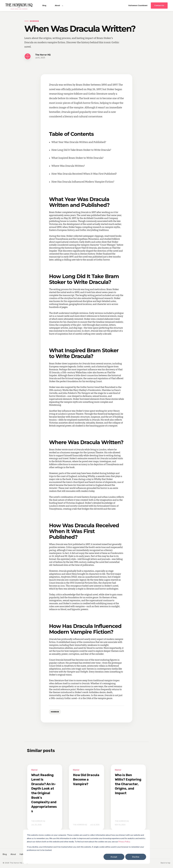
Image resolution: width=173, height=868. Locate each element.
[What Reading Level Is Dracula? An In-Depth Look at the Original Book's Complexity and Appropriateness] (45, 797)
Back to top (165, 863)
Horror (55, 712)
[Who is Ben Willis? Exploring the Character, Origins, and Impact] (128, 797)
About (13, 854)
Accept (114, 857)
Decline (136, 857)
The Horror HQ (43, 55)
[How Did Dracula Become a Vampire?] (86, 797)
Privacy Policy (124, 842)
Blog (5, 854)
